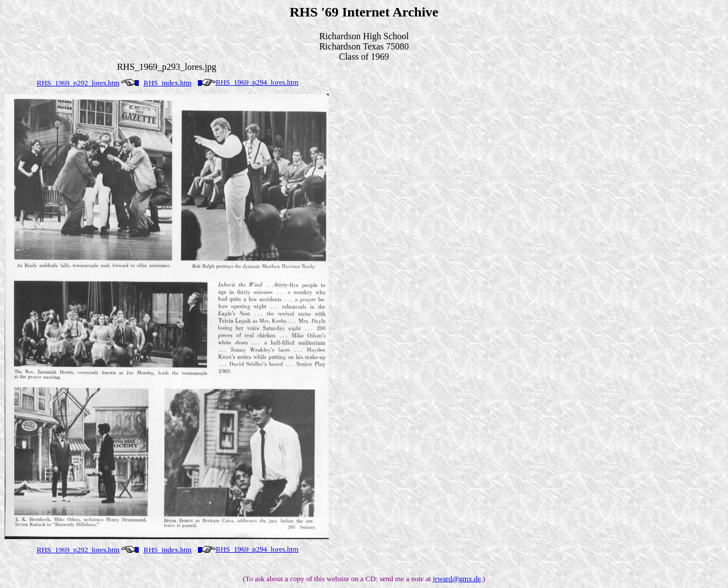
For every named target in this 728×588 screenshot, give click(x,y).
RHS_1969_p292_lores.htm (78, 83)
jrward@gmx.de (457, 579)
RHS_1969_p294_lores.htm (257, 82)
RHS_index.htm (168, 83)
